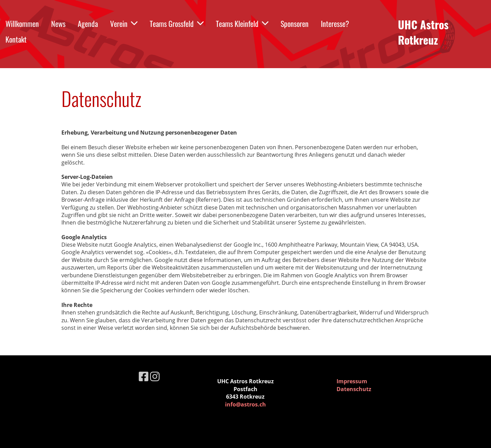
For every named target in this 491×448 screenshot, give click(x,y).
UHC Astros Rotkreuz (423, 32)
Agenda (88, 24)
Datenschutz (354, 389)
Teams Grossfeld (177, 24)
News (58, 24)
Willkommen (22, 24)
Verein (124, 24)
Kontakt (16, 39)
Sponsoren (295, 24)
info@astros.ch (245, 404)
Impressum (352, 381)
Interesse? (335, 24)
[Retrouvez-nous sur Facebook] (144, 376)
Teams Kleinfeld (242, 24)
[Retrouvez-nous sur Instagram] (155, 376)
